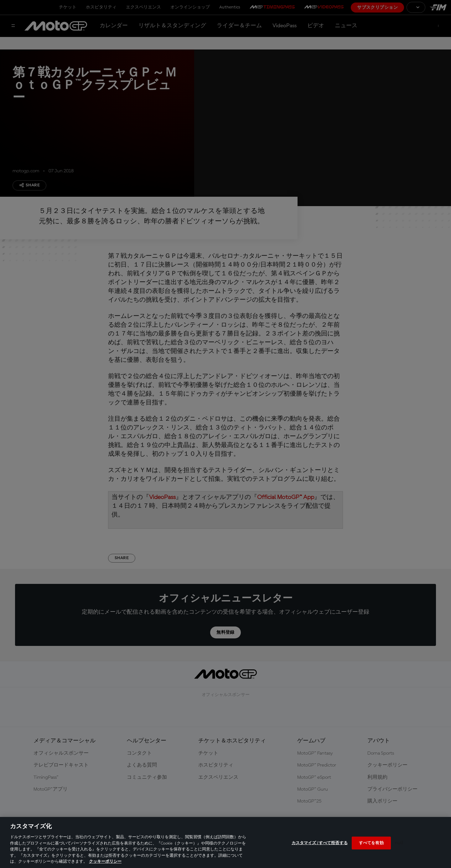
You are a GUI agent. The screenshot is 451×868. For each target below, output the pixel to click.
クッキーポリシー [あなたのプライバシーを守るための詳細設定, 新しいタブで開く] (105, 862)
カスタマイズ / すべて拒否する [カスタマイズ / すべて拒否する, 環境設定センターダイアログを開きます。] (320, 843)
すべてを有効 (371, 843)
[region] (225, 842)
